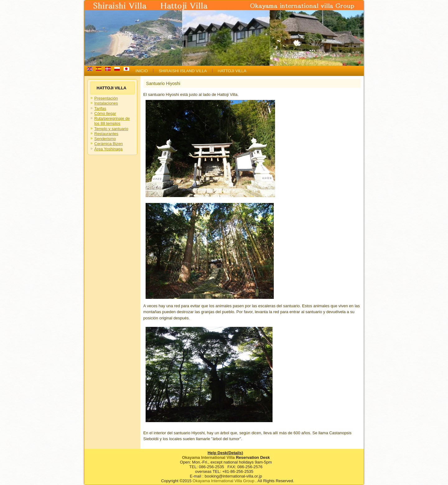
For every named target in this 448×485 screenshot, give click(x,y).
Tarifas (100, 108)
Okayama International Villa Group (223, 481)
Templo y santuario (111, 129)
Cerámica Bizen (109, 144)
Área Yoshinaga (108, 149)
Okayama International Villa (208, 457)
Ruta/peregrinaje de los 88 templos (112, 121)
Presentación (106, 98)
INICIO (142, 71)
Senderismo (105, 139)
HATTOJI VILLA (232, 71)
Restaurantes (106, 134)
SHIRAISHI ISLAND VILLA (183, 71)
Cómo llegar (105, 113)
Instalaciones (106, 103)
